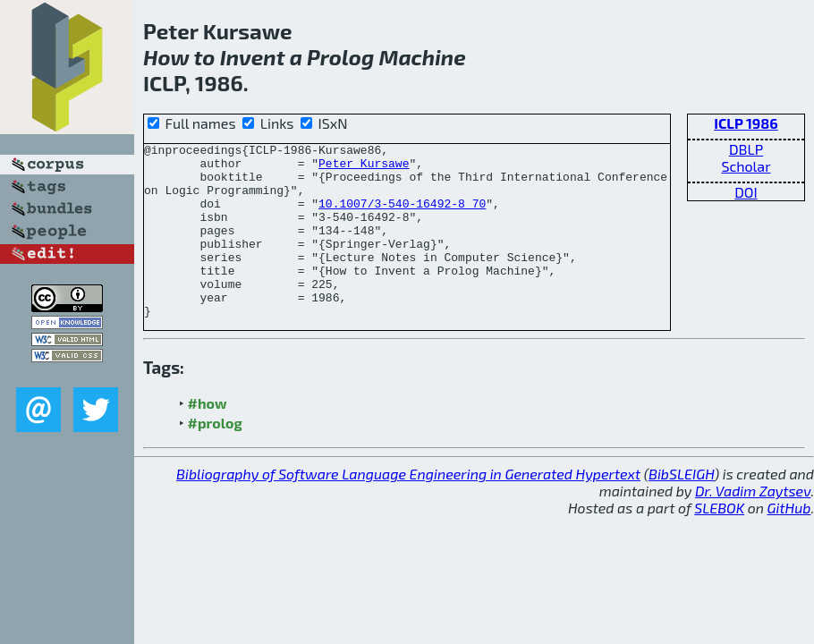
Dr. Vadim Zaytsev (753, 525)
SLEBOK (719, 542)
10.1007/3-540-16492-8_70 (402, 216)
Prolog (340, 57)
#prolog (215, 458)
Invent (253, 57)
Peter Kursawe (364, 168)
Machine (423, 57)
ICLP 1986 (746, 123)
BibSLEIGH (681, 508)
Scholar (746, 166)
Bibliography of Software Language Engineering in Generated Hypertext (408, 508)
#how (208, 438)
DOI (746, 192)
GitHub (789, 542)
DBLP (746, 149)
